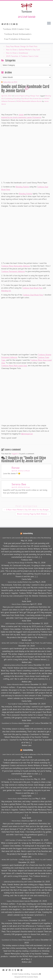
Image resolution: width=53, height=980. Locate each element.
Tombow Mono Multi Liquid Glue (14, 366)
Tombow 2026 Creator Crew (16, 29)
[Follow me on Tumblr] (12, 24)
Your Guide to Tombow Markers (18, 704)
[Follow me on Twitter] (5, 24)
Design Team (35, 96)
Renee (15, 468)
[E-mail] (3, 24)
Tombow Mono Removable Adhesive (16, 266)
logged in (15, 454)
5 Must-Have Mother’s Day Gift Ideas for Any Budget (26, 510)
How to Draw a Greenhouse (17, 53)
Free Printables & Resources (17, 39)
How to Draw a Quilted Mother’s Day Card (23, 50)
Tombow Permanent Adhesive (13, 271)
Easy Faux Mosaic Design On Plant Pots (22, 46)
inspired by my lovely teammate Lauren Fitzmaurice (21, 117)
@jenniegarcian (27, 434)
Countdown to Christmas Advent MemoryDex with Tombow (21, 723)
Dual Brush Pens (27, 98)
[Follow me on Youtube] (15, 24)
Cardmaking (9, 98)
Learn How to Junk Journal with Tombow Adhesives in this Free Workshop (27, 538)
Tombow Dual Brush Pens (32, 288)
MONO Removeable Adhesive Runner (29, 101)
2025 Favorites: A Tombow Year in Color (22, 56)
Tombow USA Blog (28, 534)
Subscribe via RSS (10, 82)
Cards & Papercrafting (22, 96)
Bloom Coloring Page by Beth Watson (33, 514)
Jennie (21, 115)
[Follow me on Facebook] (8, 24)
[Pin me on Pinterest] (17, 24)
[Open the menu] (49, 23)
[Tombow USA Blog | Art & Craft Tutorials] (26, 8)
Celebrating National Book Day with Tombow (18, 665)
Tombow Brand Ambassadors (18, 34)
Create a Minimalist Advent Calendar (18, 684)
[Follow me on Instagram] (10, 24)
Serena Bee (19, 484)
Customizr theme (32, 977)
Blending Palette (22, 187)
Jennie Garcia (39, 98)
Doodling (17, 98)
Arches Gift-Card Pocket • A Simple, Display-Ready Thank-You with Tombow (27, 643)
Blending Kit (6, 291)
